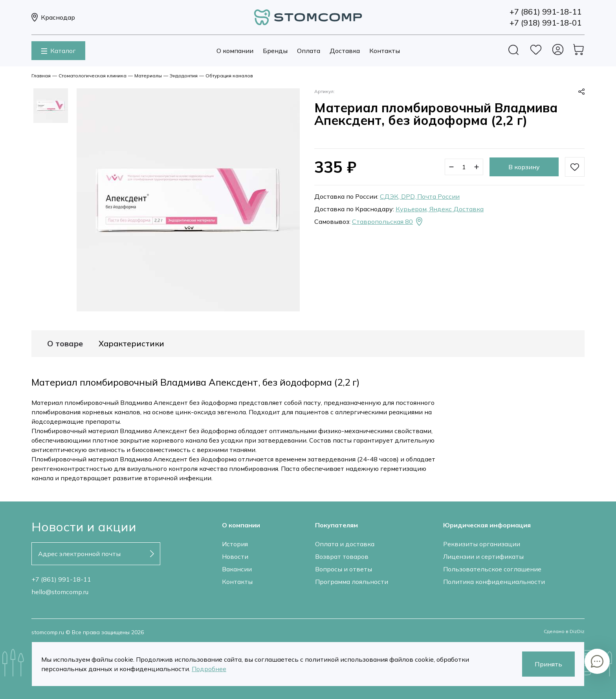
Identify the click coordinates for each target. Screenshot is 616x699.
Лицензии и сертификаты (483, 556)
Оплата (309, 51)
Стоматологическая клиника (93, 76)
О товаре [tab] (65, 344)
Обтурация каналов (229, 76)
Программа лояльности (352, 582)
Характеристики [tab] (131, 344)
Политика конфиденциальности (494, 582)
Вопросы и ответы (344, 569)
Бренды (275, 51)
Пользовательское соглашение (492, 569)
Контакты (385, 51)
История (235, 544)
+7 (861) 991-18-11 (61, 579)
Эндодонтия (184, 76)
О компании (235, 51)
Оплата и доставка (345, 544)
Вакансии (237, 569)
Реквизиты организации (482, 544)
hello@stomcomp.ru (60, 592)
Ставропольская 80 (388, 221)
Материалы (148, 76)
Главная (41, 76)
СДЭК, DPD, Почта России (420, 196)
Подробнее (209, 669)
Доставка (345, 51)
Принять (548, 664)
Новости (235, 556)
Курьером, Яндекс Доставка (440, 209)
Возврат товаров (342, 556)
